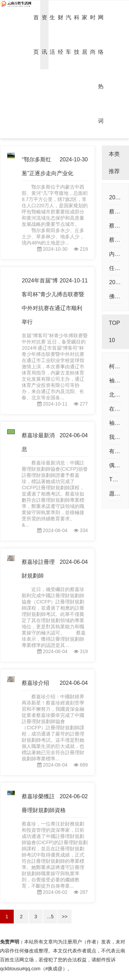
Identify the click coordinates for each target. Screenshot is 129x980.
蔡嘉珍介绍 (35, 683)
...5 (50, 917)
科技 (77, 35)
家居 (85, 35)
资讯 (44, 35)
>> (65, 917)
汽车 (68, 35)
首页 (36, 35)
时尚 (93, 35)
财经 (61, 35)
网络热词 (101, 69)
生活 (52, 35)
